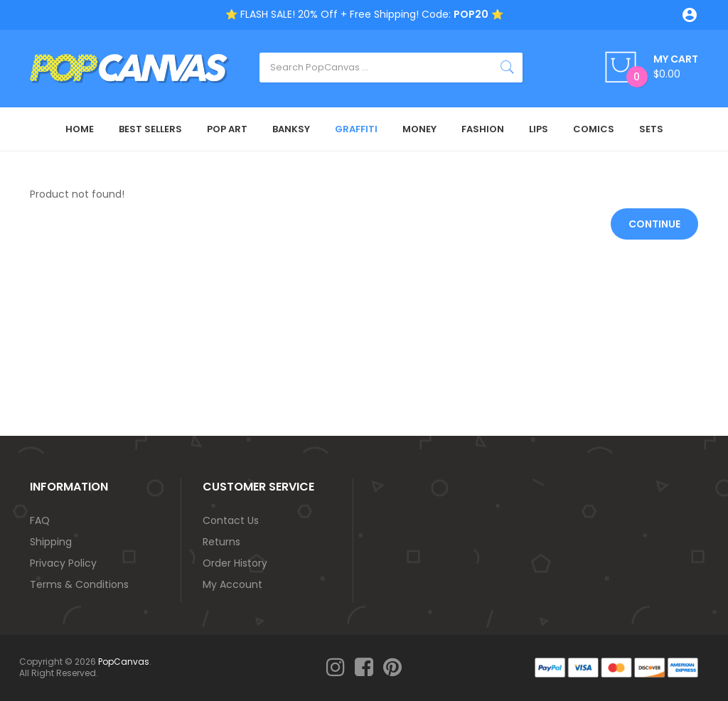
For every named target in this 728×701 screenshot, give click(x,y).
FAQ (40, 520)
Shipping (51, 542)
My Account (232, 584)
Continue (654, 224)
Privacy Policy (63, 563)
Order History (235, 563)
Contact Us (231, 520)
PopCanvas (124, 662)
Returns (221, 542)
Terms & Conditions (79, 584)
